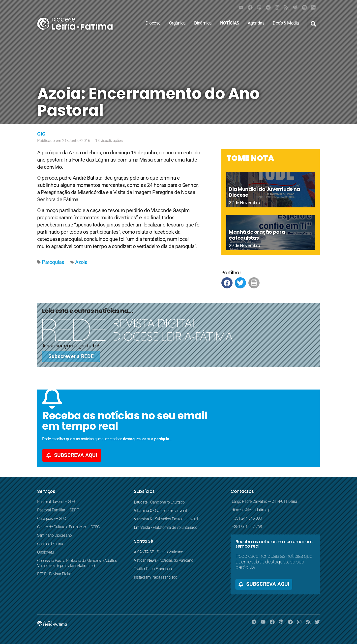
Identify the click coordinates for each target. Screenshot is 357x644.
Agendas (257, 23)
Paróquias (53, 262)
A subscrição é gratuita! (71, 346)
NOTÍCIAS (231, 23)
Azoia (81, 262)
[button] (313, 24)
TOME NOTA (250, 158)
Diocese (154, 23)
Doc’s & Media (287, 23)
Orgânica (179, 23)
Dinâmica (204, 23)
